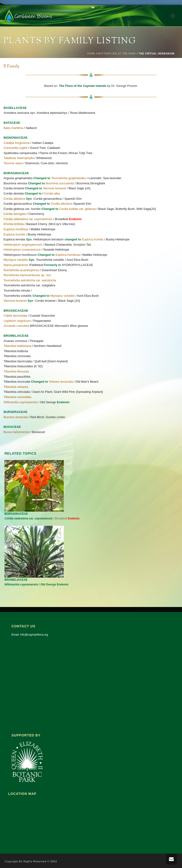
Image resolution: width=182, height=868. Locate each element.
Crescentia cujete (15, 148)
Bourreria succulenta (60, 183)
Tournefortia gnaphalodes (69, 178)
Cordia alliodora (14, 199)
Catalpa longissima (17, 143)
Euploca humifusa (16, 229)
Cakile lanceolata (15, 316)
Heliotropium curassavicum (22, 250)
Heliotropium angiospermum (23, 245)
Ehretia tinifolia (14, 224)
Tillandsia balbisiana (17, 346)
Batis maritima (13, 128)
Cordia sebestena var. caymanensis (28, 219)
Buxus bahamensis (17, 432)
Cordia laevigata (15, 214)
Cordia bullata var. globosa (77, 209)
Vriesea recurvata (61, 382)
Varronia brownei (54, 188)
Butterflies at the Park (117, 54)
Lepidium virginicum (17, 321)
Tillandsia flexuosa (16, 371)
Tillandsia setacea (16, 387)
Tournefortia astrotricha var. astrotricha (30, 280)
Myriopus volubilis (16, 260)
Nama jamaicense (16, 265)
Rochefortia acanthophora (21, 270)
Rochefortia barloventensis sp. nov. (27, 275)
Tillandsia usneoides (17, 397)
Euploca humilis (14, 234)
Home (91, 54)
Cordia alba (52, 193)
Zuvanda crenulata (16, 326)
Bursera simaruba (16, 417)
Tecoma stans (13, 163)
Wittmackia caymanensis (20, 402)
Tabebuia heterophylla (19, 158)
